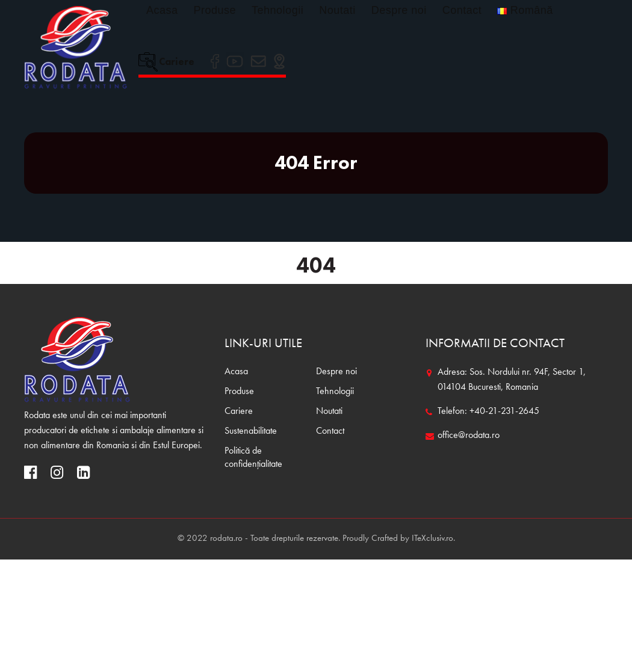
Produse (215, 10)
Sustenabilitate (251, 431)
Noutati (337, 10)
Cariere (166, 61)
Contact (462, 10)
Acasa (162, 10)
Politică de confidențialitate (253, 458)
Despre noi (399, 10)
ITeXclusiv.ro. (433, 539)
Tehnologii (277, 10)
